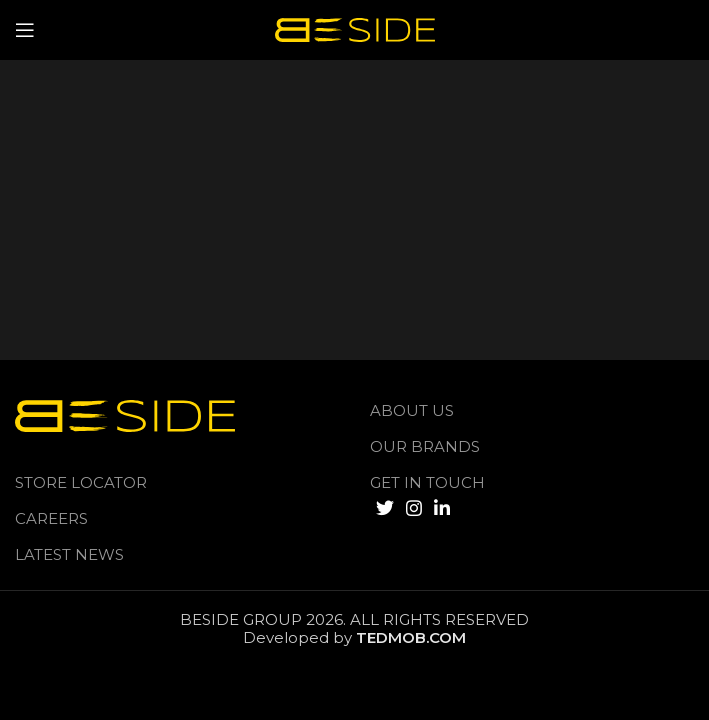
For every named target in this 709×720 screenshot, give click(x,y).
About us (412, 410)
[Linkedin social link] (442, 508)
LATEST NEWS (69, 554)
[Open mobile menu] (25, 30)
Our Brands (425, 446)
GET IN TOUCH (427, 482)
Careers (51, 518)
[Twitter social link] (385, 508)
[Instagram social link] (414, 508)
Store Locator (81, 482)
